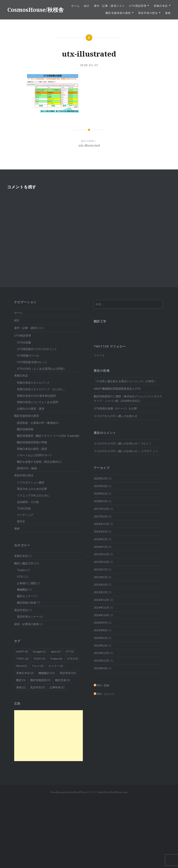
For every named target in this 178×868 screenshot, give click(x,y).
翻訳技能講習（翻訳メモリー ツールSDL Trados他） (49, 436)
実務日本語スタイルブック (33, 383)
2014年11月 (101, 607)
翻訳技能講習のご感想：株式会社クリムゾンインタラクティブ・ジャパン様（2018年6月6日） (128, 398)
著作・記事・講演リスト (109, 6)
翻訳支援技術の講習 (118, 13)
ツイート (99, 355)
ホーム (75, 6)
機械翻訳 (22, 589)
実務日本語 (161, 6)
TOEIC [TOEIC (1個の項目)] (39, 659)
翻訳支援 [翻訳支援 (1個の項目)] (63, 680)
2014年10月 (101, 615)
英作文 (21, 521)
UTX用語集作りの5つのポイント (37, 349)
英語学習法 (21, 610)
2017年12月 (101, 509)
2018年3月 (101, 501)
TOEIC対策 (24, 508)
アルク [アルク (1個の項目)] (38, 666)
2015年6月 (101, 577)
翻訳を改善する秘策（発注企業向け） (40, 462)
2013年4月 (101, 668)
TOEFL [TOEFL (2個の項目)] (22, 659)
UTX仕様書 (24, 342)
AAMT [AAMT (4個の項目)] (22, 651)
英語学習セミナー (28, 617)
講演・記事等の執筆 (26, 624)
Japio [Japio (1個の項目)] (56, 651)
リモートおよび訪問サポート (35, 455)
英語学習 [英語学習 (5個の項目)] (38, 687)
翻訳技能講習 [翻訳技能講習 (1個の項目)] (40, 680)
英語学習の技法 (148, 13)
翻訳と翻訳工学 (24, 563)
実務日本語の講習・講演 (32, 449)
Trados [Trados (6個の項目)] (56, 659)
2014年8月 (101, 630)
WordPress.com (118, 792)
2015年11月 (101, 554)
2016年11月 (101, 524)
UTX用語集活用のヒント (32, 362)
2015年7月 (101, 569)
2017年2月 (101, 516)
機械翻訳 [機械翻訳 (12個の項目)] (47, 673)
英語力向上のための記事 (32, 489)
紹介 (87, 6)
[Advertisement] (49, 736)
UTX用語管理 (138, 6)
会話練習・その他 (28, 502)
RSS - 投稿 (101, 685)
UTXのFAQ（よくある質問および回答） (42, 369)
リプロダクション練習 (31, 482)
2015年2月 (101, 592)
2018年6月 (101, 493)
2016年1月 (101, 547)
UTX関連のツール (28, 355)
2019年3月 (101, 486)
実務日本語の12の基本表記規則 (36, 396)
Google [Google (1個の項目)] (39, 651)
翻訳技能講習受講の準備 (32, 442)
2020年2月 (101, 478)
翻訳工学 (100, 321)
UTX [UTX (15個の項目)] (73, 659)
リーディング (25, 515)
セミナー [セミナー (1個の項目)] (56, 666)
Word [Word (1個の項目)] (22, 666)
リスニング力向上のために (33, 495)
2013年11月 (101, 661)
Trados (21, 570)
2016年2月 (101, 539)
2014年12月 (101, 600)
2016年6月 (101, 531)
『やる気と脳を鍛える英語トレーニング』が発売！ (125, 381)
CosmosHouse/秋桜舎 (35, 10)
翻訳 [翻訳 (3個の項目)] (21, 680)
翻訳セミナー (25, 596)
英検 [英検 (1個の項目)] (21, 687)
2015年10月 (101, 562)
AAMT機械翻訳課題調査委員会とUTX (117, 389)
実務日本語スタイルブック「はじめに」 (41, 389)
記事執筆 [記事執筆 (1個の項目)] (57, 687)
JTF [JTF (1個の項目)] (70, 651)
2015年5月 (101, 585)
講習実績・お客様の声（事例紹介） (39, 423)
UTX (20, 577)
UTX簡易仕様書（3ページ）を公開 (115, 408)
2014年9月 (101, 623)
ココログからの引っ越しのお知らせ (116, 416)
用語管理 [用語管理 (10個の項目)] (68, 673)
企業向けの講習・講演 (31, 409)
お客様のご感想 (26, 583)
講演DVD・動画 (27, 468)
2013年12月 (101, 653)
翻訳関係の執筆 (26, 603)
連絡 (168, 13)
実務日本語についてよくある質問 (37, 402)
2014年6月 (101, 638)
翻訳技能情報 (25, 429)
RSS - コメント (104, 694)
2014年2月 (101, 645)
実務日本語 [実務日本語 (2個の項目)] (25, 673)
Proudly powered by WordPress (68, 792)
